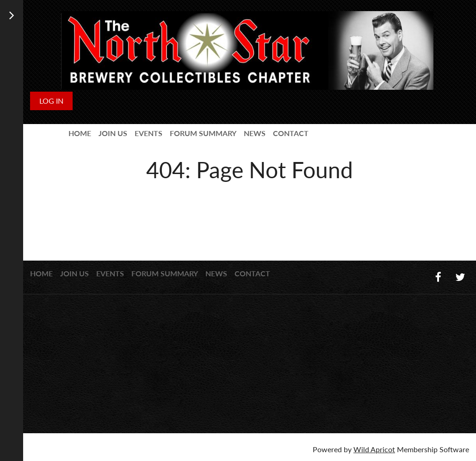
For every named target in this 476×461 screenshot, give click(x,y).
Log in (51, 101)
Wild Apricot (374, 449)
